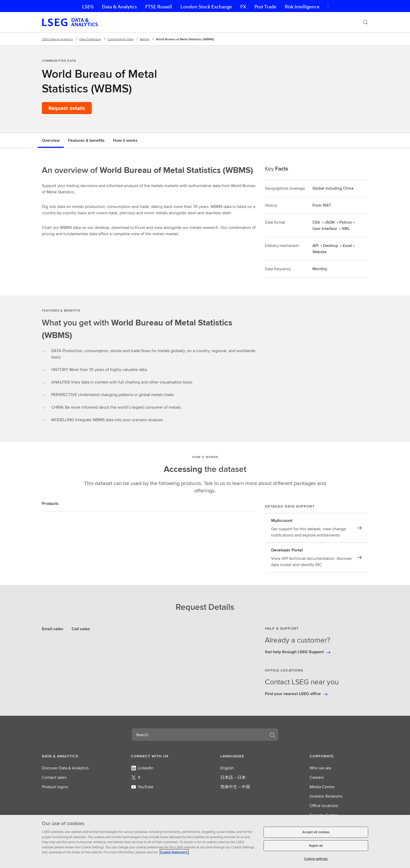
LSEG (88, 7)
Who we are (320, 768)
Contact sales (54, 777)
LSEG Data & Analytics (57, 39)
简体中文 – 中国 (235, 787)
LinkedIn (142, 768)
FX (243, 7)
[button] (71, 756)
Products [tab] (50, 503)
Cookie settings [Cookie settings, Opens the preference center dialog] (316, 859)
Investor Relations (326, 796)
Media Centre (322, 787)
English (227, 768)
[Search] (366, 22)
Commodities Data (120, 39)
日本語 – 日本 (233, 777)
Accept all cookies (316, 832)
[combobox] (199, 735)
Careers (317, 777)
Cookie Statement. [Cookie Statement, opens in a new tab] (174, 852)
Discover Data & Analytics (65, 768)
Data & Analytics (119, 7)
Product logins (55, 787)
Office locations (324, 806)
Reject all (316, 846)
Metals (145, 39)
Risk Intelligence (302, 7)
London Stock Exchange (206, 7)
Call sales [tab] (81, 629)
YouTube (142, 787)
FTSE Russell (159, 7)
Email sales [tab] (53, 629)
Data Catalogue (90, 39)
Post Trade (265, 7)
